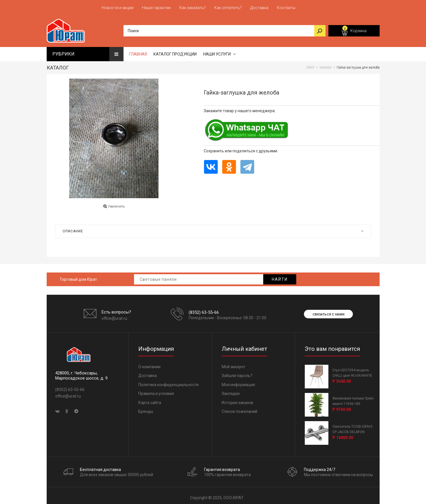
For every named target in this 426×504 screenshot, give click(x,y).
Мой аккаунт (233, 364)
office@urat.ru (114, 315)
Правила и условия (156, 391)
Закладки (231, 391)
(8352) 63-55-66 (204, 310)
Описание (213, 228)
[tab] (213, 228)
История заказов (237, 400)
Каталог (58, 65)
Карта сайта (150, 400)
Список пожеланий (239, 409)
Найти (280, 276)
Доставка (148, 373)
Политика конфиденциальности (168, 382)
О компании (149, 364)
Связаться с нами (328, 312)
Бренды (146, 409)
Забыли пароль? (237, 373)
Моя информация (238, 382)
